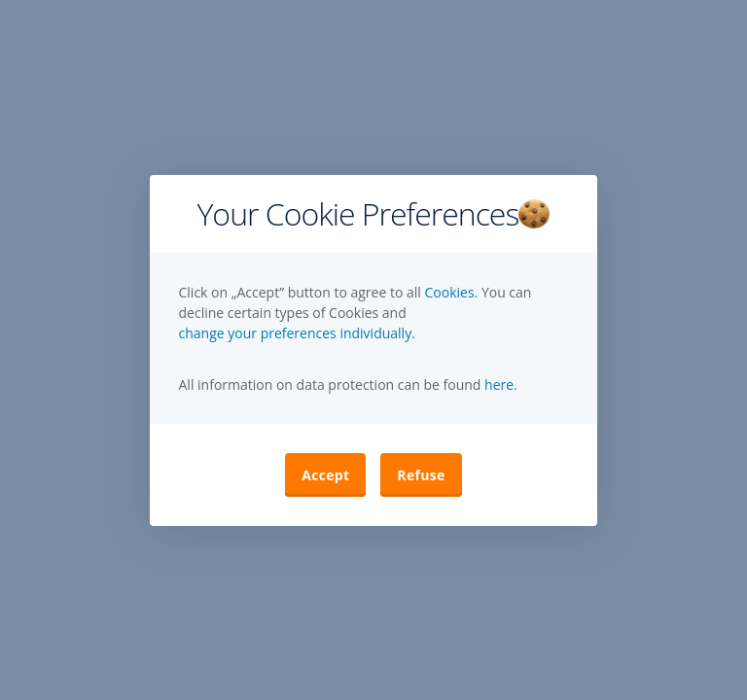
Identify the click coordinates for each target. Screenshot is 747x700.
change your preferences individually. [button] (297, 333)
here (497, 385)
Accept (325, 475)
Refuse (421, 475)
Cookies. (452, 292)
